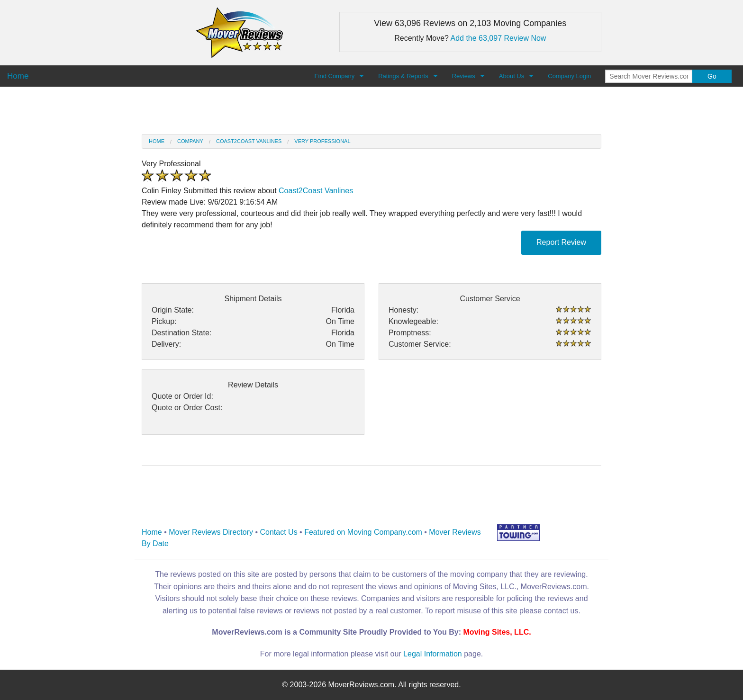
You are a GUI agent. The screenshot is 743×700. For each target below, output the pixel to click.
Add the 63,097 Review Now (498, 38)
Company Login (569, 76)
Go (712, 76)
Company (190, 141)
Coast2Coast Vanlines (249, 141)
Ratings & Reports (403, 76)
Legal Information (433, 654)
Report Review (561, 242)
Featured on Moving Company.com (363, 532)
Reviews (464, 76)
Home (157, 141)
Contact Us (279, 532)
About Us (512, 76)
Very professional (322, 141)
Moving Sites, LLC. (497, 632)
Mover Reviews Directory (211, 532)
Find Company (335, 76)
